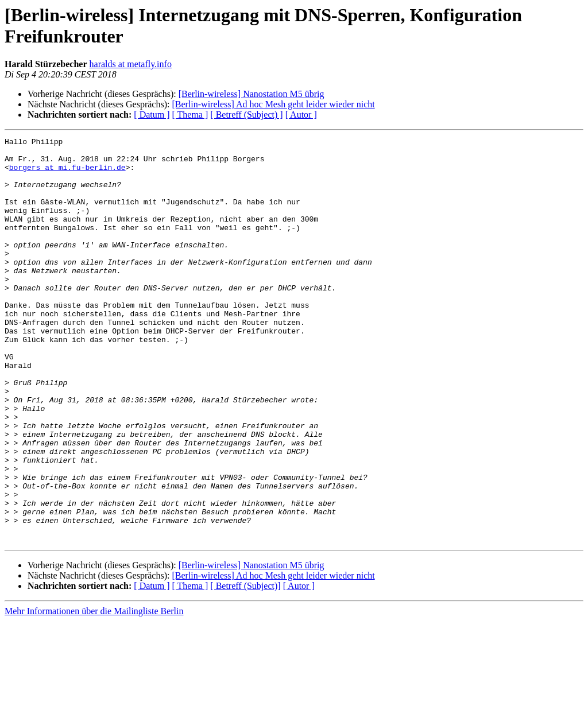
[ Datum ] (152, 115)
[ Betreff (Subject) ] (246, 115)
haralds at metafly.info (131, 64)
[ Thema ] (190, 115)
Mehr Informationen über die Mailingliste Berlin (94, 692)
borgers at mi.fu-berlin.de (67, 174)
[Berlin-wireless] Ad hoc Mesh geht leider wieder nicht (273, 104)
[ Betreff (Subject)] (245, 667)
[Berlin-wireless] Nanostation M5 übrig (252, 94)
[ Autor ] (301, 115)
